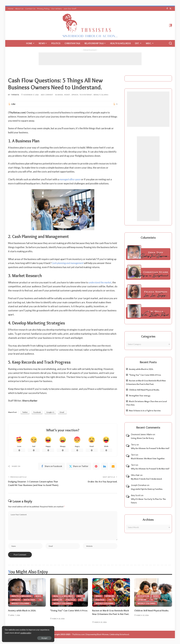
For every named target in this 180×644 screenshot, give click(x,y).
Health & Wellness (21, 596)
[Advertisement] (90, 59)
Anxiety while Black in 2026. (141, 369)
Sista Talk (29, 600)
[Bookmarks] (170, 25)
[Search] (170, 43)
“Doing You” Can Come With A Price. (145, 375)
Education (143, 596)
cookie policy (36, 633)
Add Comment (47, 95)
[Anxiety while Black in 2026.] (27, 593)
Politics (71, 600)
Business (59, 95)
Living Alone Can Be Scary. (143, 438)
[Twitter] (170, 9)
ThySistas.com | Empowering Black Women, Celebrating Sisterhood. (101, 635)
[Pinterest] (96, 466)
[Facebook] (167, 9)
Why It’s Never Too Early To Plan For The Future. (148, 501)
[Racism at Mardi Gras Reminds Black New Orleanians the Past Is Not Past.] (111, 593)
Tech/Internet (86, 95)
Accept (35, 638)
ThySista (15, 95)
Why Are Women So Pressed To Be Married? (150, 448)
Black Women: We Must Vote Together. (148, 459)
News (38, 596)
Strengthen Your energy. (140, 396)
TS (40, 600)
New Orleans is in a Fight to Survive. (145, 411)
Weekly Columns (101, 95)
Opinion (75, 95)
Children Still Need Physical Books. (144, 390)
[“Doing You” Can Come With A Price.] (69, 593)
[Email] (113, 466)
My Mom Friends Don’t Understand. (147, 479)
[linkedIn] (105, 466)
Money (67, 95)
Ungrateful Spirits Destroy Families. (147, 489)
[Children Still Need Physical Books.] (153, 593)
